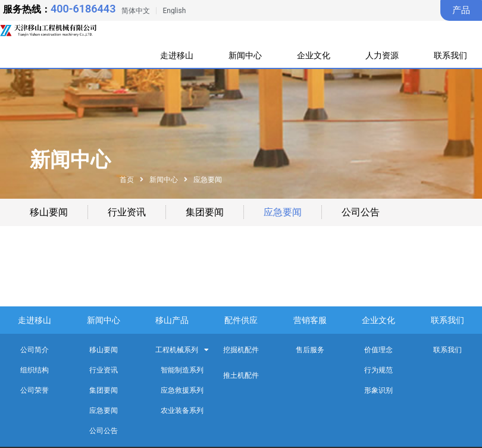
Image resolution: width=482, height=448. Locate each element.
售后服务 (310, 350)
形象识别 (378, 390)
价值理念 (378, 350)
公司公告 (361, 212)
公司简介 (35, 350)
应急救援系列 (182, 390)
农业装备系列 (182, 411)
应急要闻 (283, 212)
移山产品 (172, 320)
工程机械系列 (182, 350)
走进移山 (177, 55)
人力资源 (384, 55)
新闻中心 (246, 55)
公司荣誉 (35, 390)
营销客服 (310, 320)
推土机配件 (241, 375)
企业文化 (315, 55)
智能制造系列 (182, 370)
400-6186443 (83, 9)
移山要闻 (49, 212)
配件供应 (241, 320)
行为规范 (378, 370)
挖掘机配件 (241, 350)
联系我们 (450, 55)
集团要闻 (205, 212)
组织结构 (35, 370)
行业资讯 (127, 212)
